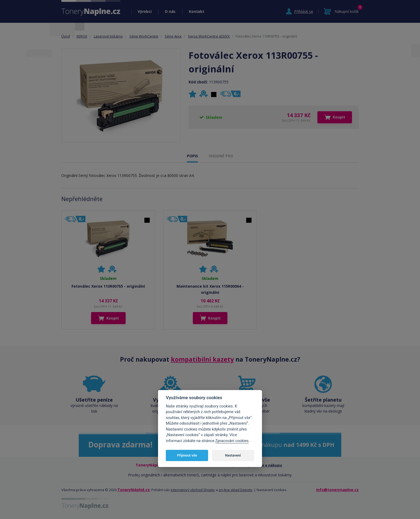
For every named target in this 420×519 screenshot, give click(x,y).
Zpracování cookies (232, 441)
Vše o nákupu (270, 465)
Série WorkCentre (144, 36)
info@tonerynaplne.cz (337, 490)
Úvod (66, 36)
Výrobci (145, 11)
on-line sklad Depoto (235, 490)
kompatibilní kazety (202, 359)
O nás (170, 11)
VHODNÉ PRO (221, 156)
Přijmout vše (187, 455)
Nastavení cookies (272, 490)
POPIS (192, 156)
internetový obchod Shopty (193, 490)
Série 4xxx (173, 36)
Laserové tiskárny (108, 36)
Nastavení (233, 455)
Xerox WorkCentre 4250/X (209, 36)
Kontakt (196, 11)
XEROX (82, 36)
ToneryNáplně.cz (134, 490)
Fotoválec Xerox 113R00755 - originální (108, 286)
